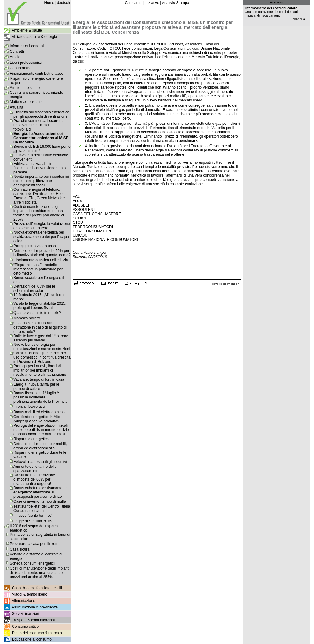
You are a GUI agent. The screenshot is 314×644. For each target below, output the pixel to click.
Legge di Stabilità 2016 (33, 521)
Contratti (17, 51)
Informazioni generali (27, 46)
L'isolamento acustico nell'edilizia (41, 260)
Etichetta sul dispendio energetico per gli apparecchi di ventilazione (41, 114)
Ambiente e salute (25, 88)
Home (49, 3)
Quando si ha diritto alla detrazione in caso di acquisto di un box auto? (40, 327)
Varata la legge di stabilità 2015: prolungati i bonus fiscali (40, 306)
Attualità (17, 107)
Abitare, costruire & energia (34, 37)
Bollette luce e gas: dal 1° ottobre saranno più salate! (41, 338)
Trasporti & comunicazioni (33, 620)
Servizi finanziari (26, 614)
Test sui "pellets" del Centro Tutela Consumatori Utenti (42, 509)
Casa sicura (20, 549)
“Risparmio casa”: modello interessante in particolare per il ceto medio (39, 269)
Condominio (20, 68)
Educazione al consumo (32, 639)
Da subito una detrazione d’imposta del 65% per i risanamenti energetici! (34, 479)
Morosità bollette (27, 318)
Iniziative (152, 3)
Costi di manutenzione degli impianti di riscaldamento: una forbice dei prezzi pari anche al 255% (39, 213)
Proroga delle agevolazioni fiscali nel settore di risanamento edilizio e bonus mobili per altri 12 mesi (41, 430)
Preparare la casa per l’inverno (35, 544)
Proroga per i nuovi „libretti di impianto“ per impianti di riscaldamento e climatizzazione (40, 370)
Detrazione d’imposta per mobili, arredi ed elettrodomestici (40, 446)
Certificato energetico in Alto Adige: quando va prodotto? (37, 419)
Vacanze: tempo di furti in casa (39, 379)
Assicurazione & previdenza (35, 607)
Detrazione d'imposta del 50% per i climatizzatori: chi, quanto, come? (42, 253)
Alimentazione (23, 601)
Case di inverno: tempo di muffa (40, 501)
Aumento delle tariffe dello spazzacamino (35, 469)
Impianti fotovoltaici (29, 406)
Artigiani (17, 57)
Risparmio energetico (31, 439)
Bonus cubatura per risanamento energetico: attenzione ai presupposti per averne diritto (40, 492)
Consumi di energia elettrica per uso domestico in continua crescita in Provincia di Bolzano (42, 357)
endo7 (235, 284)
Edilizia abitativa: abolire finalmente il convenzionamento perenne (40, 168)
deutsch (63, 3)
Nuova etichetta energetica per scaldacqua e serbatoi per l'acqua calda (41, 237)
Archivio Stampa (176, 3)
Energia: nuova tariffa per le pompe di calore (36, 387)
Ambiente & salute (27, 30)
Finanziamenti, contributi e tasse (36, 74)
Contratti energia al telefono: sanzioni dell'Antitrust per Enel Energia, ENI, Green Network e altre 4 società (39, 196)
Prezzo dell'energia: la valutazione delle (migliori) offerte (42, 226)
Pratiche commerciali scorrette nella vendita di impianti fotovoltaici (38, 125)
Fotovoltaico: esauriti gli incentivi (40, 462)
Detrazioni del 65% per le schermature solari (34, 288)
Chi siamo (133, 3)
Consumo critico (25, 627)
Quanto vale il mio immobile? (37, 313)
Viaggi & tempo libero (30, 594)
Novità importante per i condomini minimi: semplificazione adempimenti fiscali (41, 181)
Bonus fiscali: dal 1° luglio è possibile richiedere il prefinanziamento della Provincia (40, 397)
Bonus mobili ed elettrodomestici (40, 412)
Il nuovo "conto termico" (33, 516)
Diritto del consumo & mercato (37, 633)
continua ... (301, 19)
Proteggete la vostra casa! (35, 246)
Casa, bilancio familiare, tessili (37, 588)
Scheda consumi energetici (32, 563)
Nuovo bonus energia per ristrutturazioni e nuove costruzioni (42, 347)
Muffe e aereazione (26, 102)
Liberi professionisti (26, 63)
